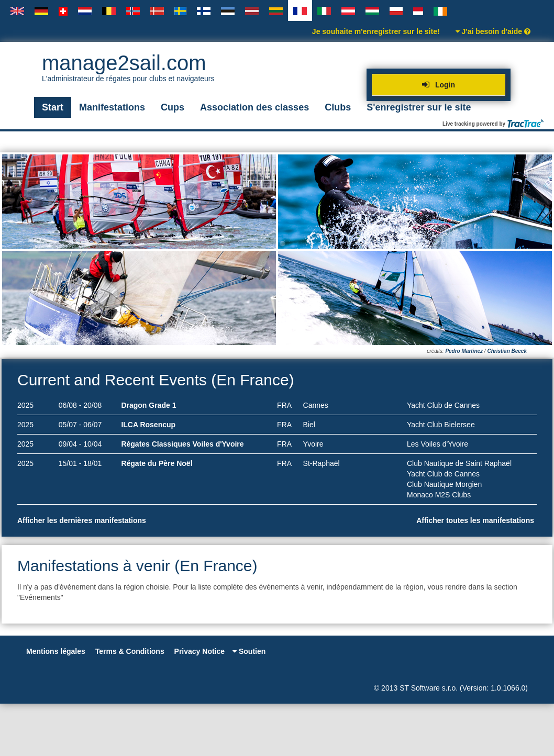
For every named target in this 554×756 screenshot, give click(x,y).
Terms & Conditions (130, 651)
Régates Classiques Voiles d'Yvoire (182, 444)
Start (53, 107)
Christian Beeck (507, 351)
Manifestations (112, 107)
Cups (173, 107)
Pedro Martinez (464, 351)
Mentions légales (56, 651)
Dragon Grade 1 (148, 405)
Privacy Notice (200, 651)
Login (439, 85)
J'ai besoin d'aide (493, 31)
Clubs (338, 107)
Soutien (249, 651)
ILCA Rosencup (148, 425)
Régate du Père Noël (157, 463)
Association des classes (254, 107)
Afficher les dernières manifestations (83, 520)
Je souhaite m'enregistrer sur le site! (376, 31)
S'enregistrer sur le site (419, 107)
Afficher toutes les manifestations (477, 520)
